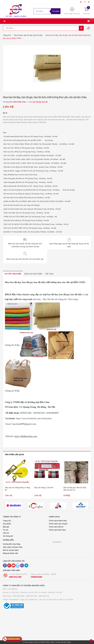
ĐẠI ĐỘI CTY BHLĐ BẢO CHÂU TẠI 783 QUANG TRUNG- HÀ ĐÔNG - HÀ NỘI (33, 232)
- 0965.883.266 (43, 596)
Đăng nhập (68, 14)
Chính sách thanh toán (58, 521)
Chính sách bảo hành (57, 530)
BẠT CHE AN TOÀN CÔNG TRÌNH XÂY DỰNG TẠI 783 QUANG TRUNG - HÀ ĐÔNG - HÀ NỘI (39, 144)
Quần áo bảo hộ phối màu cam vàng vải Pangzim (22, 205)
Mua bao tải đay (69, 190)
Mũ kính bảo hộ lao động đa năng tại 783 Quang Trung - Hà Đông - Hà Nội (31, 194)
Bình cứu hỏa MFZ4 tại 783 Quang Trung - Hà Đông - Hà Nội (26, 148)
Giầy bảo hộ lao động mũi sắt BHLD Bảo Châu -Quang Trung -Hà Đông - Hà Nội (33, 167)
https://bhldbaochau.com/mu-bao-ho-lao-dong (20, 175)
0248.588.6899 (18, 596)
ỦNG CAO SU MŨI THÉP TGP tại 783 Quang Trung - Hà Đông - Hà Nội (30, 228)
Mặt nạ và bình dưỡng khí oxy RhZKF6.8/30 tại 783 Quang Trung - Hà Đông (31, 190)
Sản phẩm (7, 524)
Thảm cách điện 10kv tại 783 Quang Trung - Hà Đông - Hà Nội (26, 213)
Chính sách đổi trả (56, 527)
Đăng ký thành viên (11, 553)
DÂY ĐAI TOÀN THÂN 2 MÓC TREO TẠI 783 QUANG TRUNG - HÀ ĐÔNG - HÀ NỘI (35, 163)
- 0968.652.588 (31, 596)
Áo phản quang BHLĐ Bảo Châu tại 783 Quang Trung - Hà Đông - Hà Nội (31, 136)
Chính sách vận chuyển (58, 524)
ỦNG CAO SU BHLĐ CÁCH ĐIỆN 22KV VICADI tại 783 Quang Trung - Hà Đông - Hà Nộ (36, 224)
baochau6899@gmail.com (24, 424)
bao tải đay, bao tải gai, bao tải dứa (27, 282)
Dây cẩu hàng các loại (14, 488)
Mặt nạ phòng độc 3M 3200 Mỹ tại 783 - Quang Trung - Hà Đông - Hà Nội (31, 186)
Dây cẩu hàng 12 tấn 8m (73, 488)
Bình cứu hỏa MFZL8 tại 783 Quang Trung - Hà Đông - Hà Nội (27, 152)
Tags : (5, 133)
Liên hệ (6, 533)
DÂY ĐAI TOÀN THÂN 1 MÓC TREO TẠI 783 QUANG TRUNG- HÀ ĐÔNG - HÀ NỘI (34, 159)
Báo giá (6, 527)
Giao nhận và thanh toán (13, 547)
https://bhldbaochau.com (26, 436)
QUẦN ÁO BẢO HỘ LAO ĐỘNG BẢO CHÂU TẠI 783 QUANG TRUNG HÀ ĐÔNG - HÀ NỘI (37, 201)
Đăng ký (77, 14)
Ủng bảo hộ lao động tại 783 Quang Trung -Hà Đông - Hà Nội (26, 220)
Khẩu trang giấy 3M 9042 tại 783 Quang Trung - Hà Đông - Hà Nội (28, 178)
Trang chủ (7, 521)
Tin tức (6, 530)
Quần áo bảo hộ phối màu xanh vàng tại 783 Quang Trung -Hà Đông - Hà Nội (32, 209)
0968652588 (37, 577)
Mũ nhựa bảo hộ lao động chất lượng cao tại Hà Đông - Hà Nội (27, 198)
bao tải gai (49, 140)
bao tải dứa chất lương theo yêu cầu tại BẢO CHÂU (23, 140)
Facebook (57, 542)
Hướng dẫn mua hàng (12, 544)
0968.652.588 (15, 577)
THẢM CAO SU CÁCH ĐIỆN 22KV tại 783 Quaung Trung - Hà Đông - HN (30, 217)
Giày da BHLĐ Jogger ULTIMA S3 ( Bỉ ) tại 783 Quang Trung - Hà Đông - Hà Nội (33, 171)
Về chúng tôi (8, 536)
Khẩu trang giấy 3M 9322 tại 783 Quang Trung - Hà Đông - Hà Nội (28, 182)
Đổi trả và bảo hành (11, 550)
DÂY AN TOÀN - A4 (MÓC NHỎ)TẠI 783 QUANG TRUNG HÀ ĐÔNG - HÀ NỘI (32, 156)
